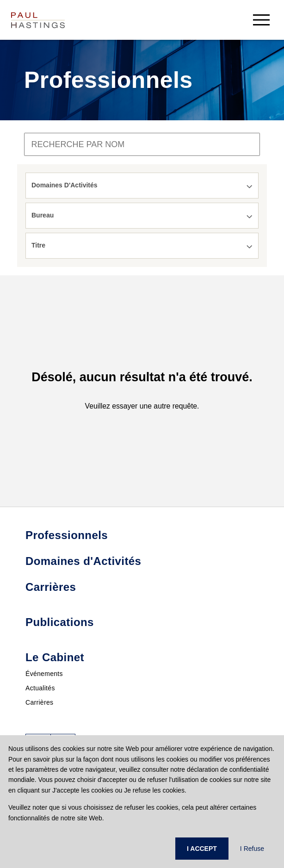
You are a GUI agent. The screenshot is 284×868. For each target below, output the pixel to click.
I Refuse (252, 849)
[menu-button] (261, 20)
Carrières (39, 702)
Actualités (40, 688)
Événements (44, 674)
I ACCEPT (202, 849)
